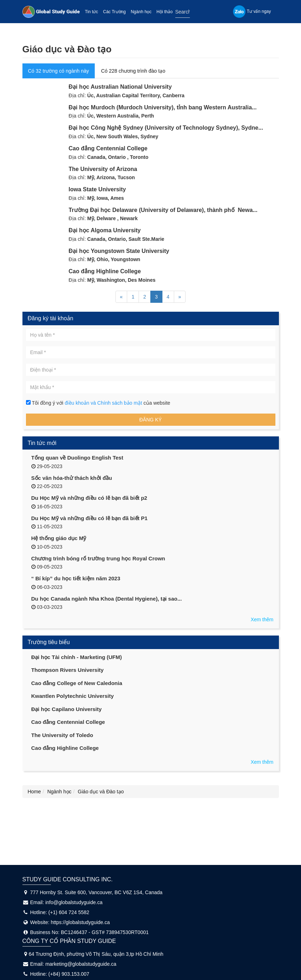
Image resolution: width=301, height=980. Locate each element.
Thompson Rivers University (68, 670)
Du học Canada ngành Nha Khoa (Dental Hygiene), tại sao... (107, 599)
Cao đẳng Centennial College (108, 148)
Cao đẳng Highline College (105, 271)
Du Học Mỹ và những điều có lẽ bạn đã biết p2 (89, 498)
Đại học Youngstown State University (119, 251)
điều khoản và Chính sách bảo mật (104, 403)
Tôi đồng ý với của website (98, 403)
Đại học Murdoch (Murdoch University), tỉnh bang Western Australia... (163, 107)
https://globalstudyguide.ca (81, 922)
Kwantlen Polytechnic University (73, 696)
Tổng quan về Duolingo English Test (77, 458)
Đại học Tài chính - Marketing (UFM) (77, 657)
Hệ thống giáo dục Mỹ (59, 538)
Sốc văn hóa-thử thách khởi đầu (72, 478)
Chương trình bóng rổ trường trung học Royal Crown (98, 558)
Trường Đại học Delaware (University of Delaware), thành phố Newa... (163, 210)
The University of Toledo (62, 735)
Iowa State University (97, 189)
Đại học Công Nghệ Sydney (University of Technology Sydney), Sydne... (166, 128)
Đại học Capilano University (67, 709)
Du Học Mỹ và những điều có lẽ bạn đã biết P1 (90, 518)
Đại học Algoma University (105, 230)
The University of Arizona (103, 169)
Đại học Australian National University (120, 87)
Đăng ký (150, 420)
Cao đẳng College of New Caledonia (77, 683)
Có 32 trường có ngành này (59, 71)
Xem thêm (262, 619)
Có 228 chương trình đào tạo (133, 71)
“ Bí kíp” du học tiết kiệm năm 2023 (76, 578)
